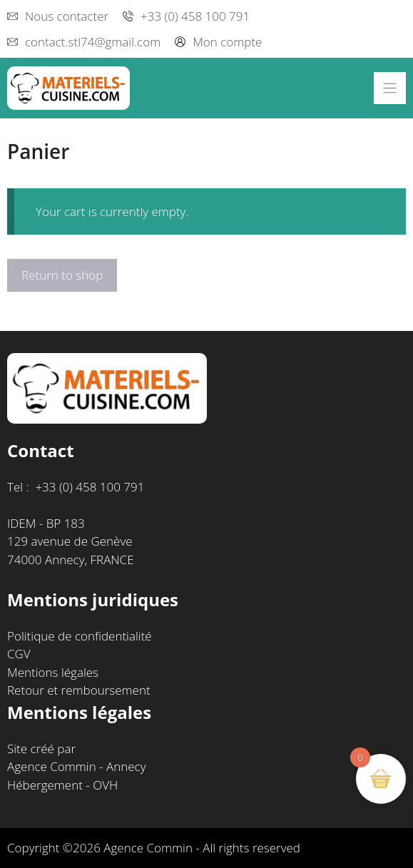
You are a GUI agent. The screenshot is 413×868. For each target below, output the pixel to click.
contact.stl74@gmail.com (93, 42)
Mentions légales (53, 672)
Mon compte (227, 42)
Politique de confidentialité (80, 636)
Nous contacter (67, 16)
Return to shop (62, 275)
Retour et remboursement (79, 690)
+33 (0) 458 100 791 (195, 16)
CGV (19, 654)
